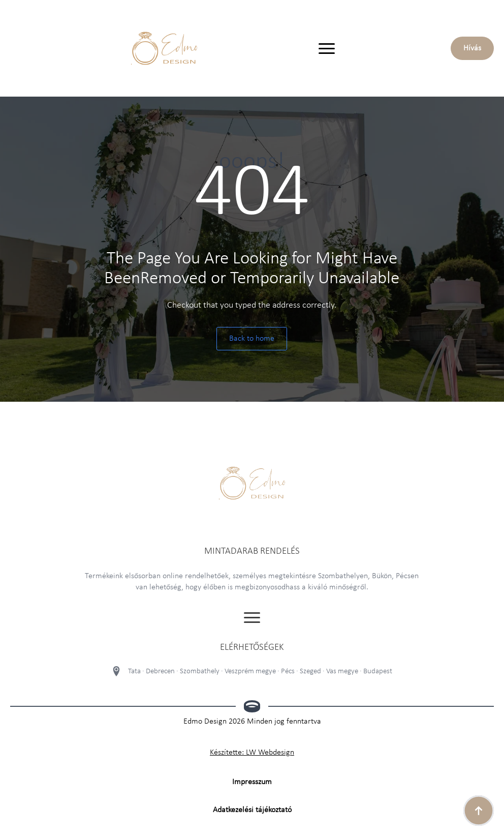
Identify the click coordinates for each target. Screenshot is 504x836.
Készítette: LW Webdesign (252, 753)
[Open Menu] (327, 48)
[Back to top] (479, 811)
